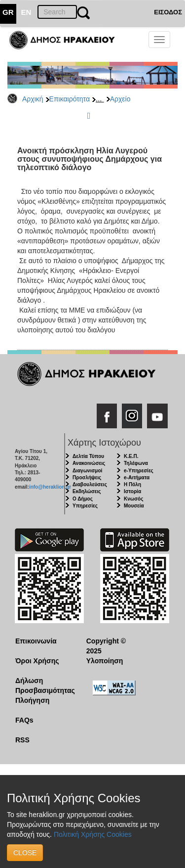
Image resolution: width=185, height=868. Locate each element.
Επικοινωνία (36, 641)
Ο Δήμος (83, 499)
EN (26, 12)
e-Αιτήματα (137, 478)
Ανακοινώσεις (89, 463)
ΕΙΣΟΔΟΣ (168, 12)
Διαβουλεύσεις (90, 484)
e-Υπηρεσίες (139, 471)
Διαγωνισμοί (87, 471)
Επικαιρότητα (70, 99)
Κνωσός (133, 499)
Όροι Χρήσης (37, 661)
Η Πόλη (132, 484)
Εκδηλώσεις (87, 491)
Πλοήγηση (32, 700)
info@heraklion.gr (50, 487)
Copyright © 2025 (106, 646)
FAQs (24, 720)
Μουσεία (134, 506)
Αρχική (33, 99)
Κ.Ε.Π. (131, 456)
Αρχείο (120, 99)
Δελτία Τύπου (88, 456)
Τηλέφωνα (136, 463)
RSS (22, 740)
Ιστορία (132, 491)
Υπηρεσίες (85, 506)
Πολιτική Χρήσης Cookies (93, 834)
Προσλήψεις (87, 478)
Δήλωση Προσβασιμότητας (43, 685)
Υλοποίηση (105, 661)
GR (8, 12)
